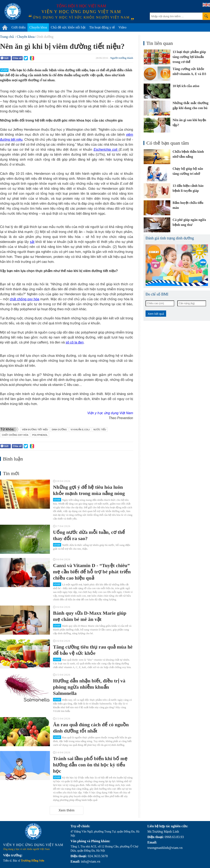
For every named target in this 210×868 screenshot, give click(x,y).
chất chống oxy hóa (25, 299)
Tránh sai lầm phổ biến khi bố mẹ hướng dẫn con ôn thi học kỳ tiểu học (90, 765)
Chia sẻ (17, 58)
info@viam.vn (91, 861)
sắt (32, 242)
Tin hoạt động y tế (102, 27)
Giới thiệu (19, 27)
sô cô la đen (75, 342)
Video (122, 27)
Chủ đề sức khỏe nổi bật (68, 27)
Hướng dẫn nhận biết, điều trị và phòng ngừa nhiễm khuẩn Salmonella (89, 687)
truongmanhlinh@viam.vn (165, 848)
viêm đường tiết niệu (35, 430)
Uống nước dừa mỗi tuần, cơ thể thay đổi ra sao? (89, 535)
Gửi (5, 58)
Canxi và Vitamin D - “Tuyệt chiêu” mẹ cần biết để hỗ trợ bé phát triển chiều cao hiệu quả (92, 572)
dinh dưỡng (59, 430)
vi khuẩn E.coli (80, 430)
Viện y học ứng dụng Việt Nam (110, 413)
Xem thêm (67, 810)
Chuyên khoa (38, 27)
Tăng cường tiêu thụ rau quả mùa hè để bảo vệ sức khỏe (93, 650)
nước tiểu (100, 430)
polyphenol (40, 435)
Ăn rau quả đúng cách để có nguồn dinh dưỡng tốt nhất (91, 728)
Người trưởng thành (122, 58)
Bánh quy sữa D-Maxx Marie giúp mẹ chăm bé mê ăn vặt (90, 616)
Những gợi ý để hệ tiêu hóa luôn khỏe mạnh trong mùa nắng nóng (89, 490)
